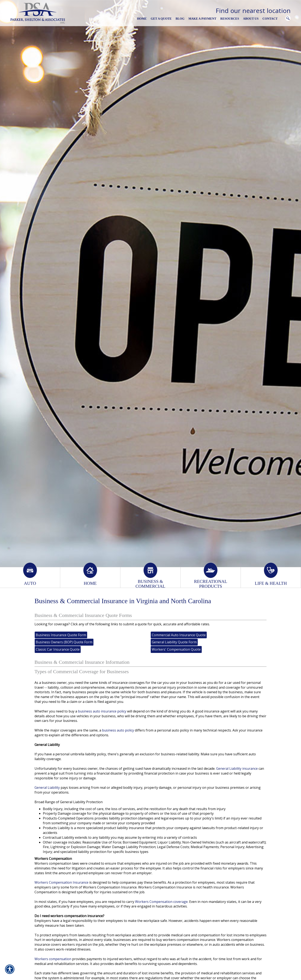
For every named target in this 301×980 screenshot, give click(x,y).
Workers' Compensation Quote (176, 649)
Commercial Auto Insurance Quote (179, 635)
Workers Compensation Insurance (61, 882)
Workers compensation (53, 959)
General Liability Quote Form (174, 642)
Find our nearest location (253, 11)
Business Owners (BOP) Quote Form (64, 642)
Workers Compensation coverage (161, 902)
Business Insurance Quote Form (61, 635)
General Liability (47, 788)
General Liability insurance (237, 768)
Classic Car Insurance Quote (58, 649)
